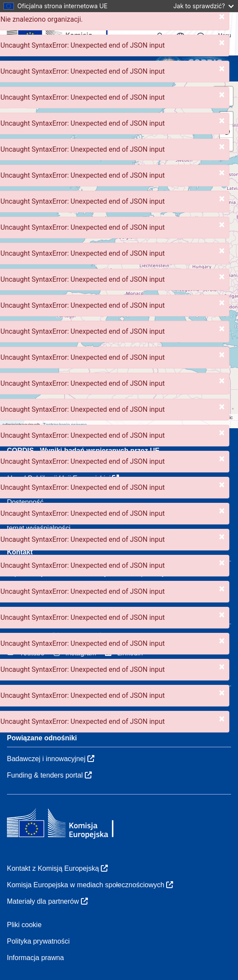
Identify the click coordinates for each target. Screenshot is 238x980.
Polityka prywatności (38, 941)
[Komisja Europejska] (66, 34)
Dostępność (25, 502)
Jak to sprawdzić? (204, 6)
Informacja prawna (35, 958)
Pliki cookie (24, 925)
